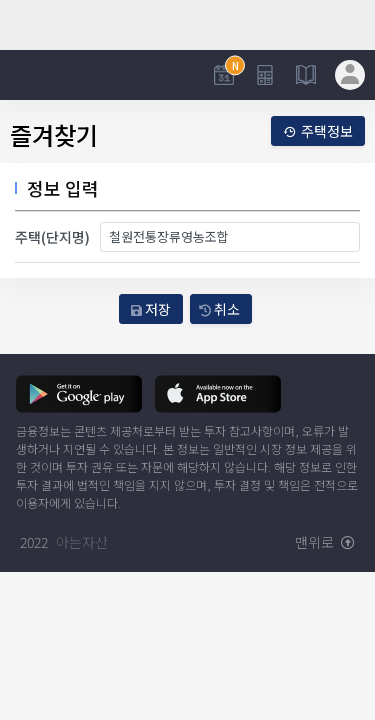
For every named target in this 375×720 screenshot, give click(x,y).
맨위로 (325, 542)
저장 (151, 309)
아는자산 (82, 542)
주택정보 (318, 131)
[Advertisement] (187, 25)
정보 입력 (63, 188)
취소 (219, 309)
